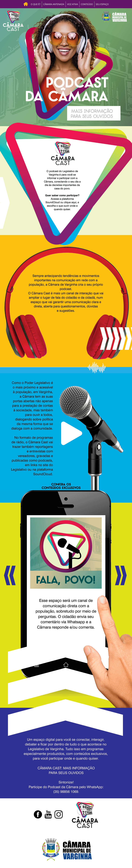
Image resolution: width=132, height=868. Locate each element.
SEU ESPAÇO (102, 4)
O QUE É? (36, 4)
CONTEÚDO (87, 4)
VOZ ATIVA (72, 4)
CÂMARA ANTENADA (54, 4)
